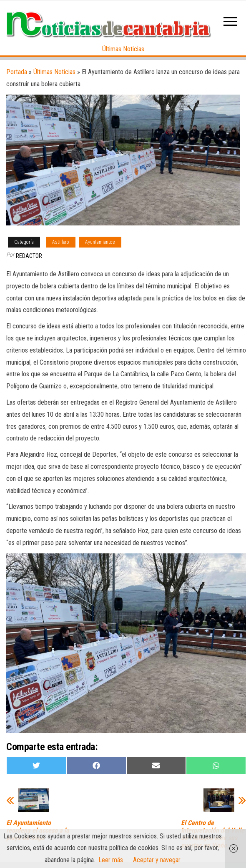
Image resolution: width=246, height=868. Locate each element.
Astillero (61, 242)
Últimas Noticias (123, 49)
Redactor (29, 256)
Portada (17, 72)
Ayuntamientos (100, 242)
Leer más (111, 860)
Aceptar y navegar (157, 860)
